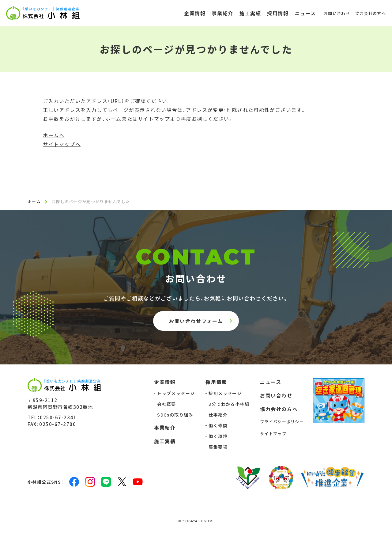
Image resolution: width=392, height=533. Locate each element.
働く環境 (218, 437)
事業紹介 (165, 428)
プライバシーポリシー (282, 422)
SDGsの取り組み (175, 415)
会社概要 (167, 405)
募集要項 (218, 447)
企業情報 (165, 383)
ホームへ (54, 135)
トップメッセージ (176, 394)
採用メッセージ (225, 394)
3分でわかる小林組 (229, 405)
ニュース (271, 383)
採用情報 (216, 383)
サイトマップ (273, 434)
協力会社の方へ (279, 409)
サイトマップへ (62, 144)
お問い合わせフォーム (196, 321)
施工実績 (165, 442)
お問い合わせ (276, 396)
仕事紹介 (218, 415)
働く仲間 (218, 426)
